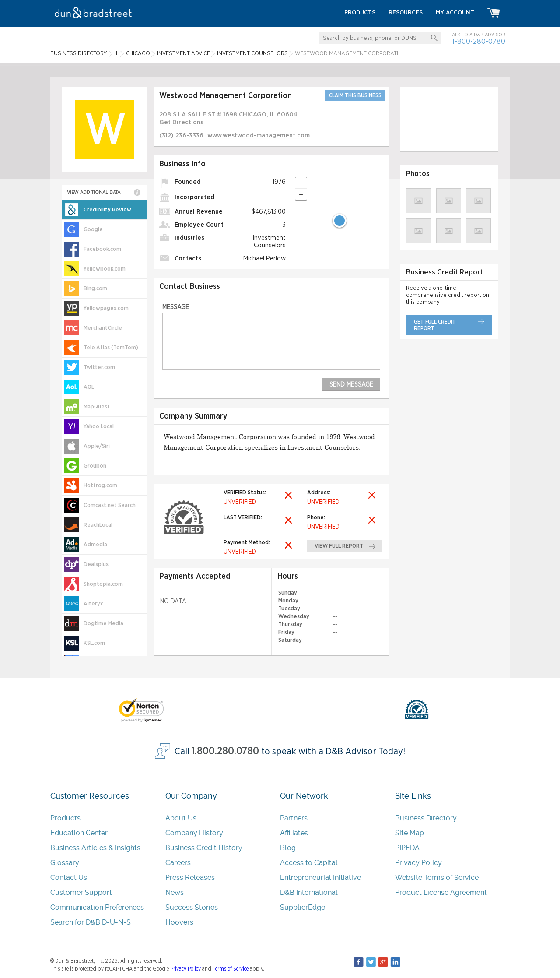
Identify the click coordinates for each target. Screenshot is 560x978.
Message (176, 307)
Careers (178, 863)
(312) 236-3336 (181, 135)
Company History (194, 833)
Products (65, 818)
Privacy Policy (418, 863)
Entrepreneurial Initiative (320, 878)
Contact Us (69, 878)
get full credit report (435, 325)
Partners (294, 818)
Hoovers (179, 922)
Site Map (409, 833)
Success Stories (192, 907)
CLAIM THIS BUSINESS (355, 95)
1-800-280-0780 (479, 41)
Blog (288, 848)
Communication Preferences (97, 907)
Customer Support (81, 892)
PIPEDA (407, 848)
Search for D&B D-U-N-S (91, 922)
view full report (339, 546)
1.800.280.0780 (225, 751)
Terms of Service (231, 969)
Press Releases (190, 878)
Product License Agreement (441, 892)
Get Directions (181, 122)
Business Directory (426, 818)
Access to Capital (309, 863)
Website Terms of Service (437, 878)
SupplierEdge (303, 907)
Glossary (65, 863)
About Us (181, 818)
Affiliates (294, 833)
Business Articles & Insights (95, 848)
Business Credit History (204, 848)
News (175, 892)
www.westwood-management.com (259, 135)
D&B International (309, 892)
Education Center (79, 833)
